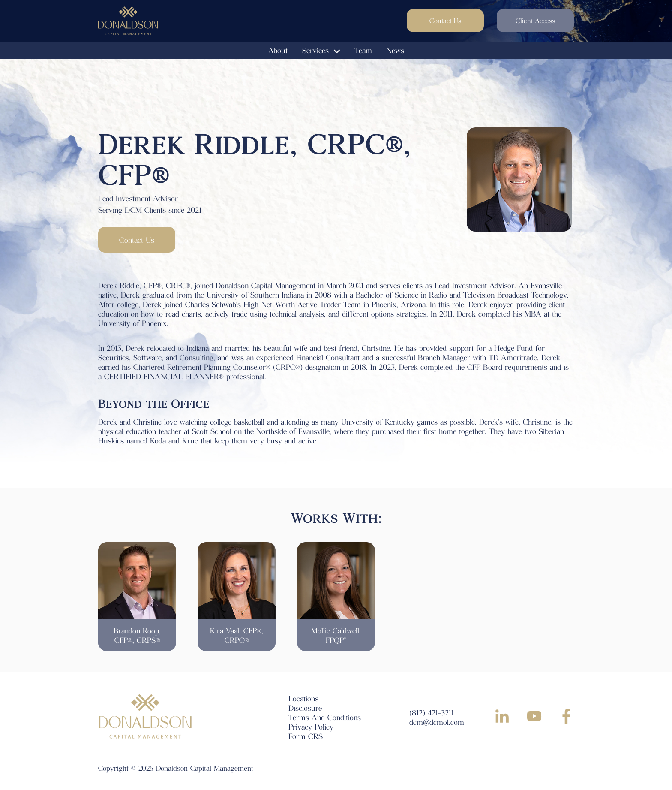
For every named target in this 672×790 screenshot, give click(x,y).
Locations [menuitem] (303, 698)
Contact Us (445, 20)
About (278, 50)
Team (363, 50)
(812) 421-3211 (432, 712)
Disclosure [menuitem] (305, 708)
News (395, 50)
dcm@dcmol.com (437, 722)
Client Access (535, 20)
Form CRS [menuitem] (306, 736)
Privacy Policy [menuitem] (311, 727)
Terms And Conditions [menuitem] (325, 717)
